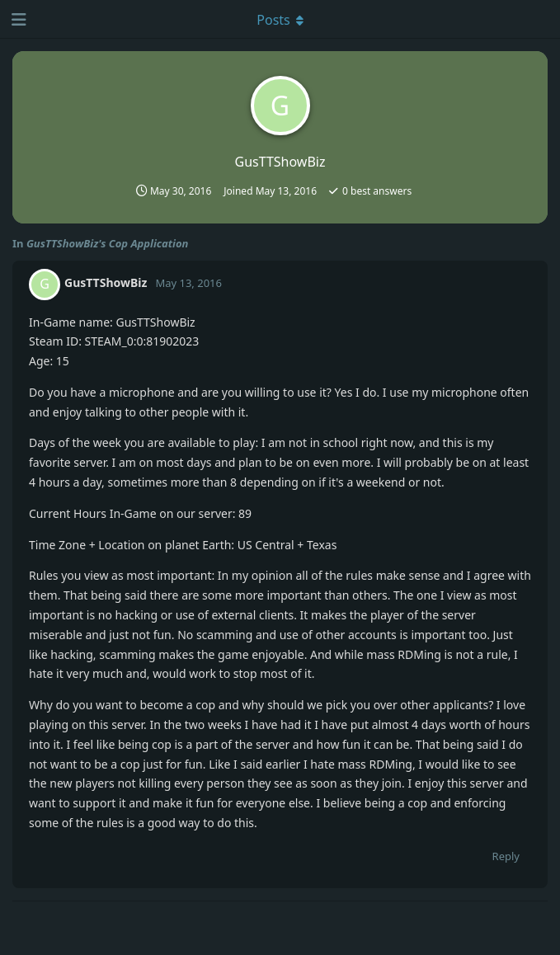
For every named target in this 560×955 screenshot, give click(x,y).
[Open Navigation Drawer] (16, 19)
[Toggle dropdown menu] (280, 19)
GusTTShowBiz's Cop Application (108, 243)
